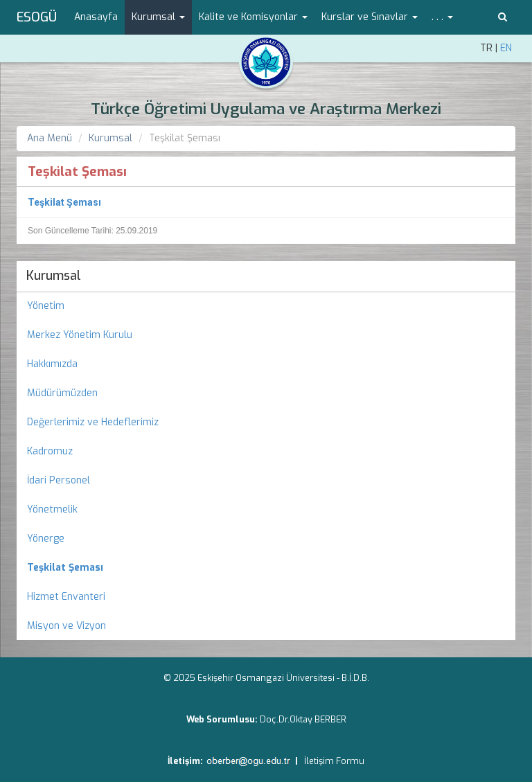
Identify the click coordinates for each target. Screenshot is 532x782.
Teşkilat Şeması (64, 202)
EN (506, 48)
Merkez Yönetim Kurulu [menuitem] (80, 335)
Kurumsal (110, 138)
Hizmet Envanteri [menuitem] (66, 597)
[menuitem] (266, 568)
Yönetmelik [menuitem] (52, 509)
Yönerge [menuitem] (46, 539)
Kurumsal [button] (158, 17)
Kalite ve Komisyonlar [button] (253, 17)
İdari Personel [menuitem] (59, 480)
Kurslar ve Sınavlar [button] (370, 17)
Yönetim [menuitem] (46, 306)
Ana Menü (50, 138)
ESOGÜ (37, 17)
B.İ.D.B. (355, 678)
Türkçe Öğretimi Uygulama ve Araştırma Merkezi (266, 109)
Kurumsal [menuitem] (54, 276)
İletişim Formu (334, 761)
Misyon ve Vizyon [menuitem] (66, 626)
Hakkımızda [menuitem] (52, 364)
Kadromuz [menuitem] (50, 451)
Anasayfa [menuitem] (96, 17)
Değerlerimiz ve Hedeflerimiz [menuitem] (93, 422)
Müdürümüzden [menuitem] (62, 393)
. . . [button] (442, 17)
